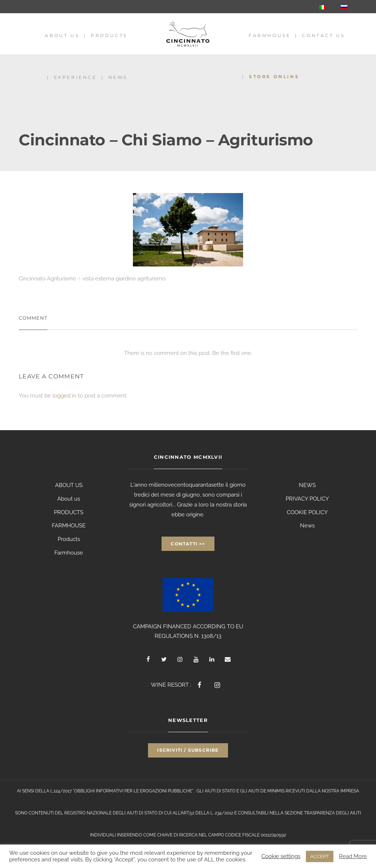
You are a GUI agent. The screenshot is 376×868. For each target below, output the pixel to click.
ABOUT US (69, 485)
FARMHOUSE (69, 526)
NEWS (307, 485)
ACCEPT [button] (320, 856)
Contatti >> (188, 544)
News (118, 77)
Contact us (323, 35)
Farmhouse (270, 35)
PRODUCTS (69, 512)
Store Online (274, 77)
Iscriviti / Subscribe (188, 750)
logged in (64, 396)
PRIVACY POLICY (307, 499)
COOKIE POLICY (307, 512)
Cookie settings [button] (281, 856)
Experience (75, 77)
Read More (353, 856)
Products (109, 35)
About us (62, 35)
